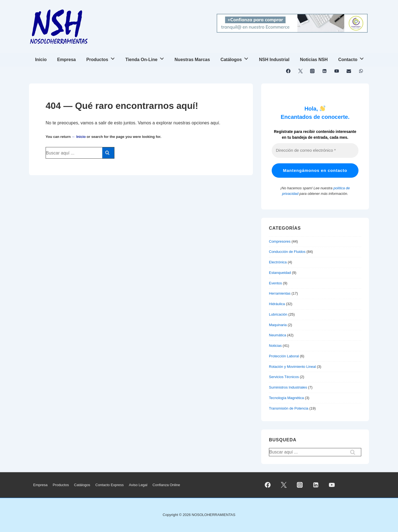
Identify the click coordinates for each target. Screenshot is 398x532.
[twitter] (300, 71)
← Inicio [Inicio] (79, 137)
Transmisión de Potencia (289, 408)
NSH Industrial (274, 60)
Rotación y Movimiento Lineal (292, 367)
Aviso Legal (138, 485)
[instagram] (312, 71)
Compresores (280, 241)
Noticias (275, 346)
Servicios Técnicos (284, 377)
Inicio (41, 60)
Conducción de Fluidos (287, 252)
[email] (349, 71)
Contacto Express (110, 485)
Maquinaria (278, 325)
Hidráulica (277, 304)
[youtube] (337, 71)
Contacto (353, 58)
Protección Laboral (284, 356)
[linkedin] (325, 71)
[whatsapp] (361, 71)
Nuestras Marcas (192, 60)
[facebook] (288, 71)
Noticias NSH (314, 60)
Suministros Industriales (288, 387)
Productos (102, 58)
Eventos (275, 283)
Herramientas (280, 293)
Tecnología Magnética (286, 398)
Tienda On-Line (146, 58)
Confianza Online (166, 485)
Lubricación (278, 314)
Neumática (277, 335)
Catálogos (236, 58)
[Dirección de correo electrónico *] (315, 150)
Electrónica (278, 262)
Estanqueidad (280, 273)
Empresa (67, 60)
